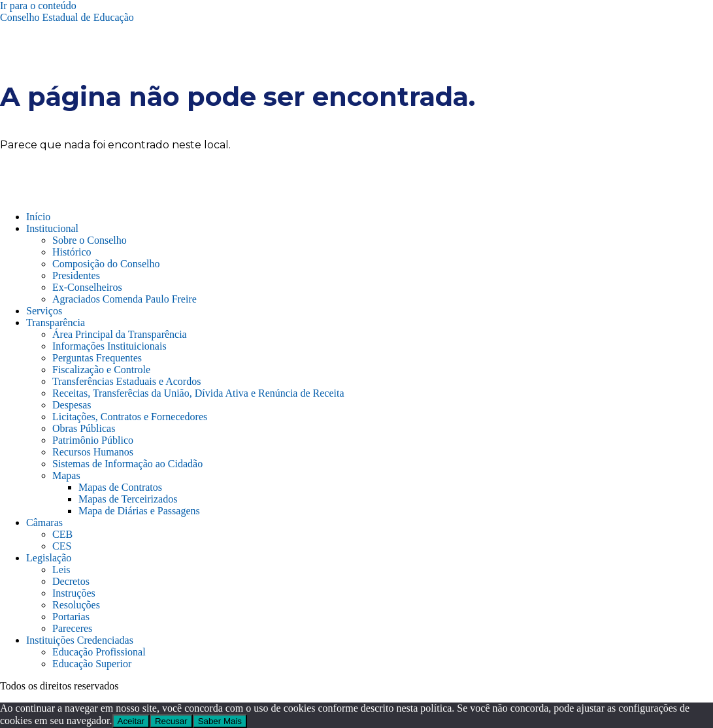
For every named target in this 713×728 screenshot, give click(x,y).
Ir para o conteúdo (38, 6)
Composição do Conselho (106, 264)
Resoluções (76, 605)
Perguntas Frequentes (97, 358)
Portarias (71, 617)
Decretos (71, 581)
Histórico (72, 252)
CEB (62, 534)
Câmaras (44, 522)
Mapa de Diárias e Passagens (139, 511)
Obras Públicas (84, 428)
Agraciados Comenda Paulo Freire (124, 299)
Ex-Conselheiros (87, 287)
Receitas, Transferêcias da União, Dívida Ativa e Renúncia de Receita (198, 393)
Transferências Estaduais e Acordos (126, 381)
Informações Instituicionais (109, 346)
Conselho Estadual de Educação (67, 17)
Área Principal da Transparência (120, 334)
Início (38, 217)
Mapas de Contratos (120, 487)
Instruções (74, 593)
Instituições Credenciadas (80, 640)
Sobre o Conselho (90, 240)
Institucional (52, 228)
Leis (61, 570)
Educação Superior (92, 664)
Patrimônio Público (93, 440)
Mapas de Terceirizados (128, 499)
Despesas (72, 405)
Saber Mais (220, 721)
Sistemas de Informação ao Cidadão (127, 464)
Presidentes (76, 275)
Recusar (171, 721)
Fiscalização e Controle (101, 370)
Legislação (49, 558)
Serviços (44, 311)
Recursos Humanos (93, 452)
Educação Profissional (99, 652)
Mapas (66, 475)
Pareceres (72, 628)
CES (62, 546)
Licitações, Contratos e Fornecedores (130, 417)
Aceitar (131, 721)
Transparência (56, 323)
